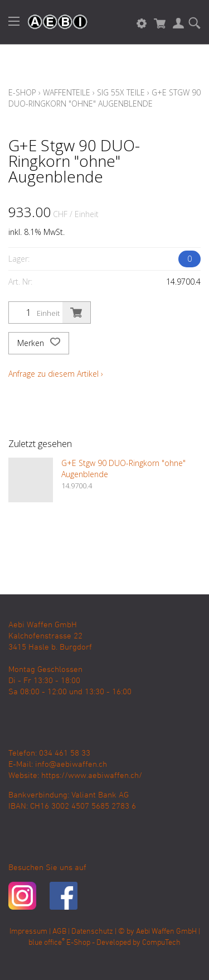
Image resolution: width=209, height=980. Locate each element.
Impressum (28, 932)
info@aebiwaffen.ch (71, 765)
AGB (59, 932)
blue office (47, 943)
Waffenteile (67, 92)
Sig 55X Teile (121, 92)
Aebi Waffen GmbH (166, 932)
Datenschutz (92, 932)
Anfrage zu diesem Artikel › (56, 374)
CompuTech (161, 943)
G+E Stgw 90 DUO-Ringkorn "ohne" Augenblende (104, 98)
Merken (39, 343)
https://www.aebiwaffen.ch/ (92, 776)
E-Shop (22, 92)
